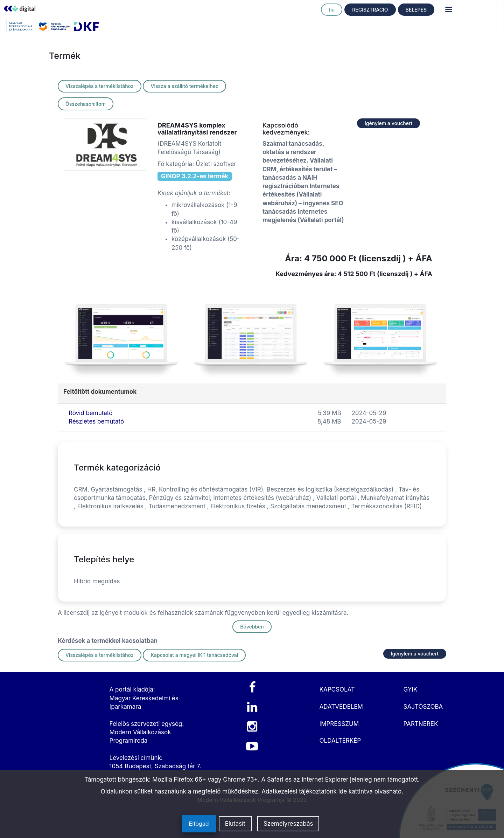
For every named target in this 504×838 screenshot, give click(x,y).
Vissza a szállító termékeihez (184, 86)
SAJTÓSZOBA (423, 707)
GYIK (411, 689)
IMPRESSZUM (339, 724)
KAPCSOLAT (337, 689)
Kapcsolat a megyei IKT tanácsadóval (194, 655)
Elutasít (235, 824)
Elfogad (199, 824)
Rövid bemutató (90, 413)
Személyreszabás (288, 824)
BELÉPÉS (416, 10)
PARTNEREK (421, 724)
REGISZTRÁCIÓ (370, 10)
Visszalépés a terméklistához (100, 86)
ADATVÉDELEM (341, 707)
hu (332, 10)
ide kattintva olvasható (370, 791)
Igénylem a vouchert (388, 123)
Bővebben (252, 627)
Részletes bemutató (96, 421)
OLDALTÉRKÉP (340, 741)
